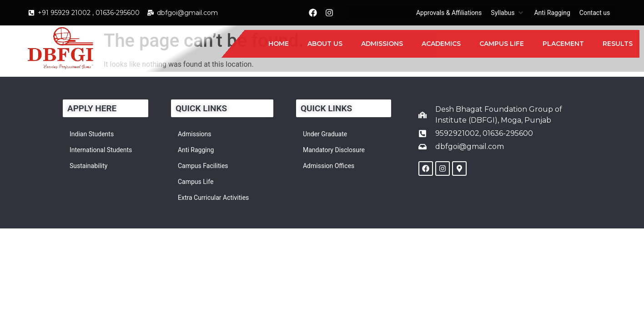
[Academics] (441, 44)
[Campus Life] (502, 44)
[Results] (618, 44)
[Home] (279, 44)
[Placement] (563, 44)
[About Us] (325, 44)
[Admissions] (382, 44)
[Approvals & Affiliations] (449, 13)
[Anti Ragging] (552, 13)
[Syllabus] (508, 13)
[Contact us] (595, 13)
